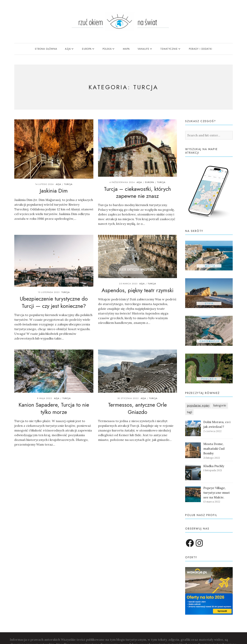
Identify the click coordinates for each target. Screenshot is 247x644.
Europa (87, 49)
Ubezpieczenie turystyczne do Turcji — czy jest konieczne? (54, 302)
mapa (126, 49)
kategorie (220, 405)
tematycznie (169, 49)
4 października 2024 (122, 182)
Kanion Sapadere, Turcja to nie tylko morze (54, 408)
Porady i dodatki (201, 49)
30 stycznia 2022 (128, 398)
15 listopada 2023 (49, 292)
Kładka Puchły (214, 466)
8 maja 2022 (45, 398)
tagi (189, 412)
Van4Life (143, 49)
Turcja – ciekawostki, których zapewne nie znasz (137, 192)
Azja (68, 49)
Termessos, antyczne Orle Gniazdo (137, 408)
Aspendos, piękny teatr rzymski (137, 290)
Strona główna (46, 49)
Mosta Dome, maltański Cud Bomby (214, 449)
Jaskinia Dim (54, 191)
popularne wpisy (198, 405)
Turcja (68, 184)
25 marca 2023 (128, 284)
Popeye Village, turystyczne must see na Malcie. (217, 493)
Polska (107, 49)
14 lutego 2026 (44, 184)
